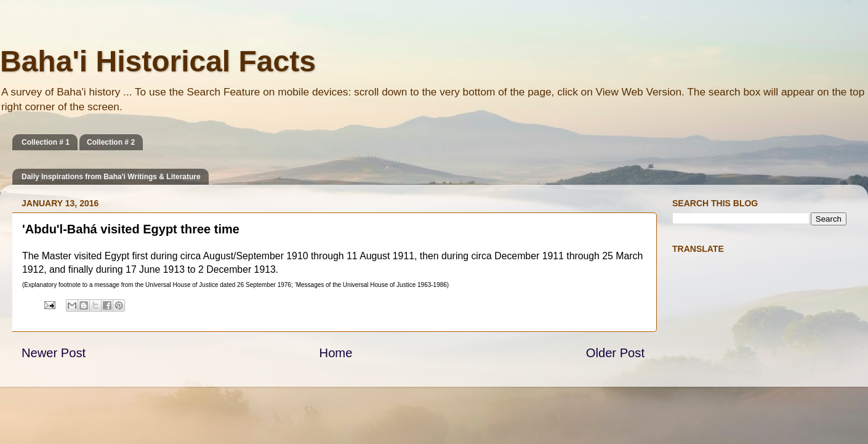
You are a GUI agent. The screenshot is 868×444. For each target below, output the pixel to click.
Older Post (615, 353)
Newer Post (54, 353)
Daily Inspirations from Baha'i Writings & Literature (111, 177)
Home (336, 353)
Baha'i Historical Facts (158, 61)
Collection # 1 (46, 142)
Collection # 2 (111, 142)
